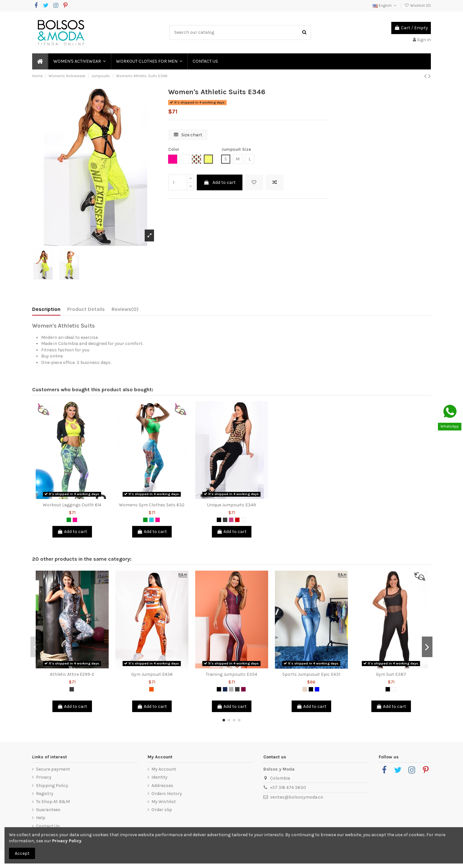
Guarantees (48, 810)
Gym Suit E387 (391, 674)
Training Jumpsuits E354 (232, 674)
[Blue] (317, 689)
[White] (243, 520)
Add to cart (220, 182)
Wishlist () (418, 5)
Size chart (188, 135)
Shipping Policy (52, 786)
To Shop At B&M (53, 802)
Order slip (162, 810)
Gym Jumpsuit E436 (152, 674)
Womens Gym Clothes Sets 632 (152, 505)
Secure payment (53, 769)
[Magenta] (231, 520)
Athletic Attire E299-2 (72, 674)
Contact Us (48, 826)
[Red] (237, 520)
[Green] (69, 520)
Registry (45, 794)
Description (46, 309)
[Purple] (243, 689)
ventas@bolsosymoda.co (297, 797)
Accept (22, 853)
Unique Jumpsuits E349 (232, 505)
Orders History (167, 794)
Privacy (44, 777)
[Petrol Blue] (225, 689)
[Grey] (231, 689)
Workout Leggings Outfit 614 (72, 505)
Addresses (162, 786)
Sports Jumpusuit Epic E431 (311, 674)
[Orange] (151, 689)
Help (41, 818)
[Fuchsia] (75, 520)
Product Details (86, 309)
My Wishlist (164, 802)
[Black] (219, 520)
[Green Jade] (151, 520)
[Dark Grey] (225, 520)
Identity (159, 777)
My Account (164, 769)
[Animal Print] (305, 689)
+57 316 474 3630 (288, 787)
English (385, 5)
